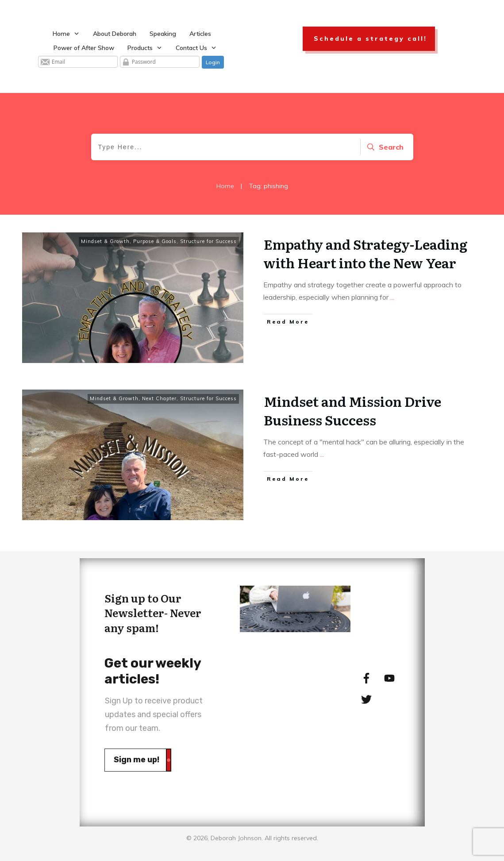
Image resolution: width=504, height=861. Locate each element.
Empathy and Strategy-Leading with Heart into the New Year (365, 253)
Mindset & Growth (105, 241)
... (392, 297)
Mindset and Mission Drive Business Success (352, 410)
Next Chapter (159, 398)
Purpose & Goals (155, 241)
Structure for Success (208, 241)
